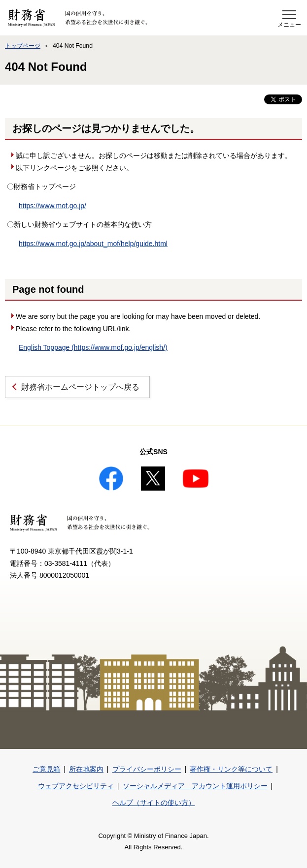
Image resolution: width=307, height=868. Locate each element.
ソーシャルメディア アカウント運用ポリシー (195, 786)
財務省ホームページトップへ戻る (80, 387)
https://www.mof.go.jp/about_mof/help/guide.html (93, 244)
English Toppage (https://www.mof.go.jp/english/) (93, 347)
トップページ (23, 46)
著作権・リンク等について (231, 769)
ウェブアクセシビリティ (76, 786)
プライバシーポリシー (147, 769)
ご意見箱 (46, 769)
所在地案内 (86, 769)
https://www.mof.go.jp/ (52, 206)
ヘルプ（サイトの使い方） (154, 803)
